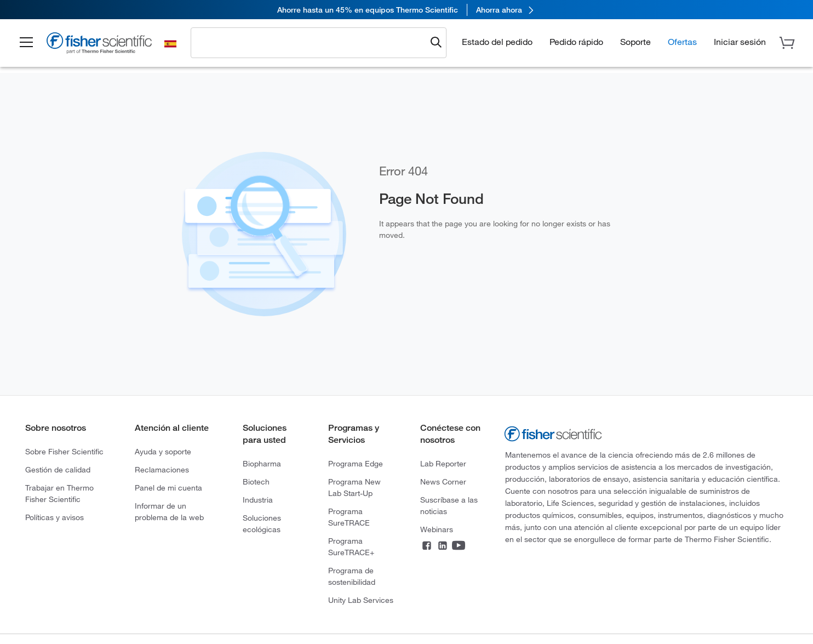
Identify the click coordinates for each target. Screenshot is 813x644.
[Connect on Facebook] (427, 546)
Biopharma (262, 464)
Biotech (256, 482)
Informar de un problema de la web (169, 512)
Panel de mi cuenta (168, 488)
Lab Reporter (443, 464)
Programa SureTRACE (349, 517)
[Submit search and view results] (436, 43)
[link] (406, 10)
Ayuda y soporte (163, 452)
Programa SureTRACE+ (351, 547)
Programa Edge (356, 464)
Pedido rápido (576, 42)
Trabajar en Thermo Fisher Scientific (59, 494)
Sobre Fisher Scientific (64, 452)
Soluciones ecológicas (262, 524)
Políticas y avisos (55, 517)
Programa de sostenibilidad (352, 576)
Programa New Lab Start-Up (354, 488)
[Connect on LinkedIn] (443, 546)
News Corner (443, 482)
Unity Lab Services (361, 600)
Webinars (437, 529)
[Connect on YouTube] (459, 546)
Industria (258, 500)
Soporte (635, 42)
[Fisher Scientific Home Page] (99, 45)
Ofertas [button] (682, 42)
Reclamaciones (162, 470)
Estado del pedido (497, 42)
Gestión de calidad (58, 470)
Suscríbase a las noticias (449, 506)
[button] (26, 43)
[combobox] (311, 42)
